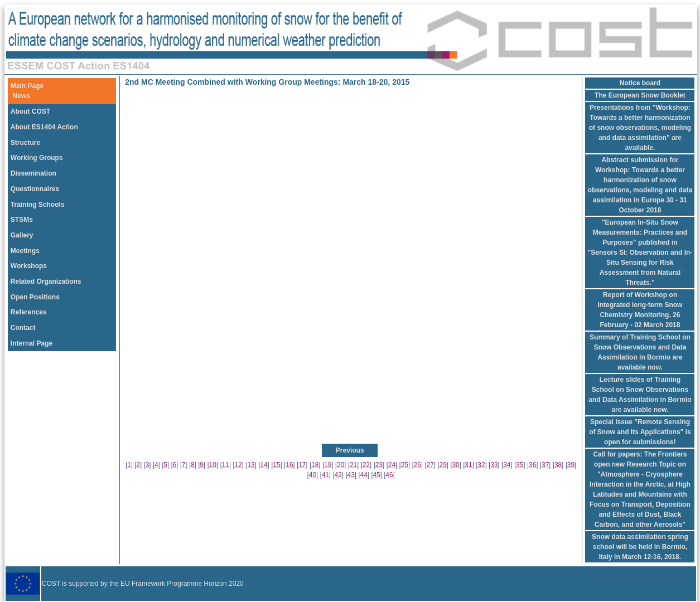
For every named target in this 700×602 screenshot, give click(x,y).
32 (481, 465)
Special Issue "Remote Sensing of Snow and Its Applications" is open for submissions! (640, 432)
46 (389, 475)
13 (251, 465)
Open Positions (35, 297)
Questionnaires (35, 189)
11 (226, 465)
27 (430, 465)
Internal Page (32, 343)
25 (405, 465)
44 (363, 475)
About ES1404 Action (44, 127)
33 (494, 465)
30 (455, 465)
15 (276, 465)
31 (468, 465)
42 (338, 475)
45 (376, 475)
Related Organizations (46, 281)
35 (520, 465)
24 (392, 465)
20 (341, 465)
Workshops (29, 266)
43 (351, 475)
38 (558, 465)
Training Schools (38, 205)
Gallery (22, 235)
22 (366, 465)
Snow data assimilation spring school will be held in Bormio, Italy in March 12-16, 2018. (640, 547)
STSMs (22, 220)
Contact (23, 328)
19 (328, 465)
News (21, 96)
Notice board (640, 83)
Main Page (27, 86)
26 (417, 465)
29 (443, 465)
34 (507, 465)
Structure (25, 143)
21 (353, 465)
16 (289, 465)
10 (213, 465)
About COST (30, 111)
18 (315, 465)
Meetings (25, 251)
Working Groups (37, 158)
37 (545, 465)
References (29, 312)
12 (238, 465)
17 (302, 465)
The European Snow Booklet (640, 95)
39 (571, 465)
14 (264, 465)
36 (532, 465)
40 (313, 475)
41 (325, 475)
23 (379, 465)
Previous (350, 450)
